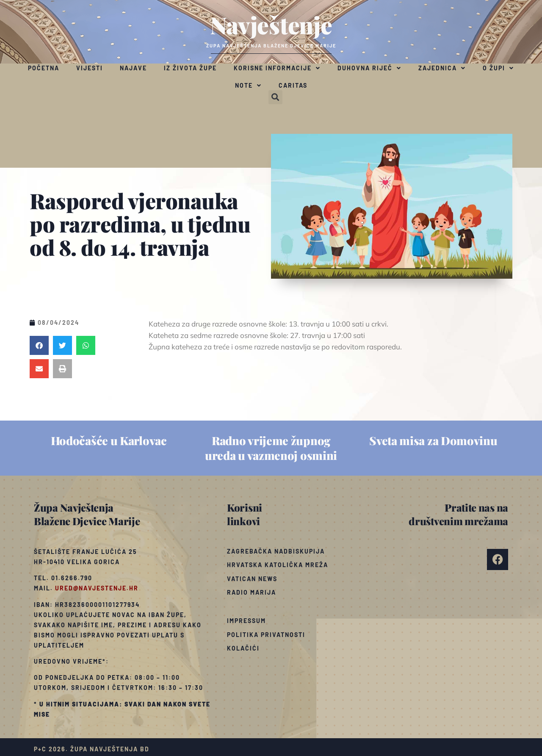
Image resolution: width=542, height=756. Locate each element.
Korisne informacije (277, 68)
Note (248, 86)
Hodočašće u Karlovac (109, 440)
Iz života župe (190, 68)
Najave (133, 68)
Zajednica (442, 68)
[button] (275, 97)
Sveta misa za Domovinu (433, 440)
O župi (498, 68)
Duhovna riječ (369, 68)
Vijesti (90, 68)
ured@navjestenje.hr (97, 588)
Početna (44, 68)
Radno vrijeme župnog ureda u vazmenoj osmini (271, 448)
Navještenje (271, 25)
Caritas (293, 85)
